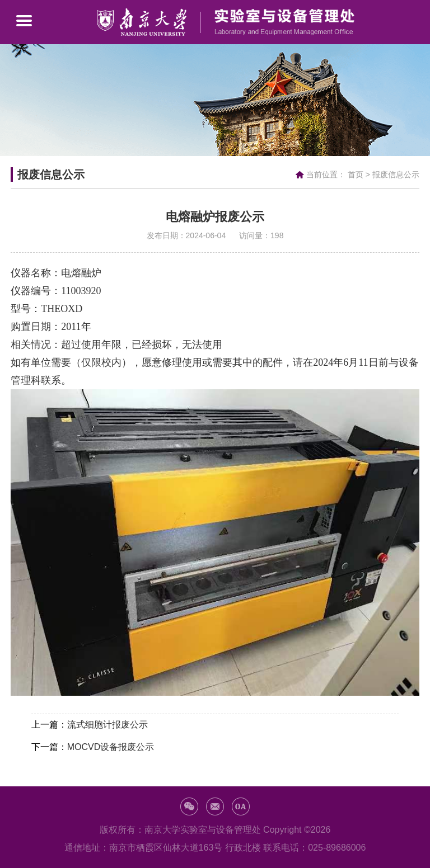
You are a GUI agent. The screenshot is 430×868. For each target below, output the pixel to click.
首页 (356, 174)
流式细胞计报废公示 (107, 725)
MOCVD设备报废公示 (111, 747)
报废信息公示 (396, 174)
